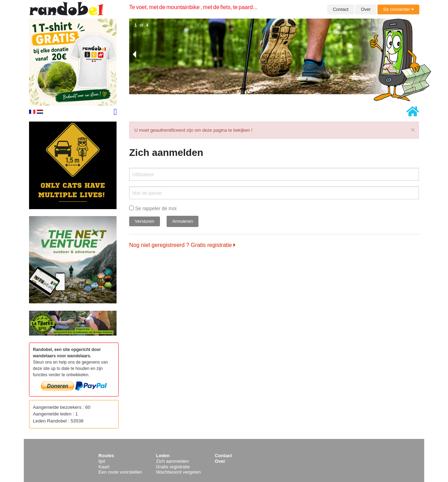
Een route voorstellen (120, 472)
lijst (102, 461)
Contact (341, 9)
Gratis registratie (173, 467)
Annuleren (183, 221)
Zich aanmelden (173, 461)
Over (366, 9)
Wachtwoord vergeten (178, 472)
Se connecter (398, 9)
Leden (163, 456)
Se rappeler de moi (153, 208)
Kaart (104, 467)
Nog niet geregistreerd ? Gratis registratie (182, 245)
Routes (106, 456)
